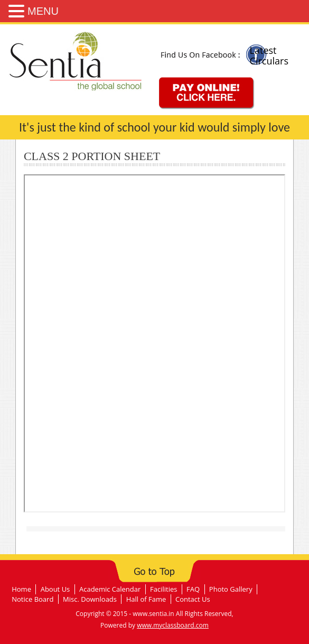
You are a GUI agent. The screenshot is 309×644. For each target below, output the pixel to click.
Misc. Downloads (90, 599)
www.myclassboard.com (173, 625)
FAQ (193, 589)
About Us (55, 589)
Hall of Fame (146, 599)
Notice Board (32, 599)
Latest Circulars (269, 55)
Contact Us (193, 599)
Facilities (163, 589)
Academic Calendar (110, 589)
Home (21, 589)
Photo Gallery (231, 589)
